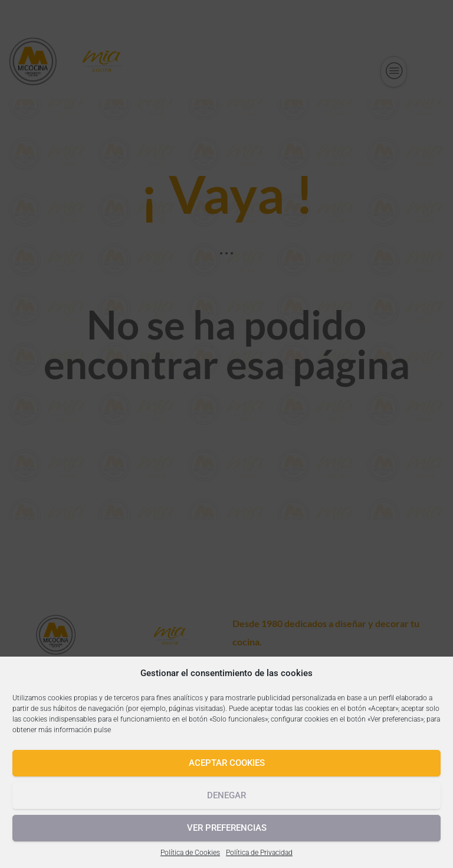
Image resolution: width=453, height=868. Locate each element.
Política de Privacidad (259, 853)
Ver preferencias (227, 828)
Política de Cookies (190, 853)
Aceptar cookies (227, 763)
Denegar (226, 795)
